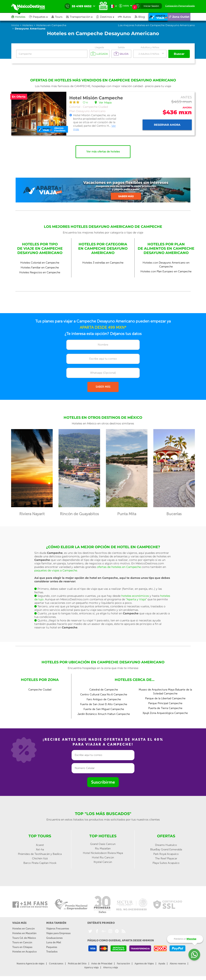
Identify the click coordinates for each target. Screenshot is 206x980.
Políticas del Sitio (77, 964)
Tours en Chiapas (22, 947)
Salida (121, 47)
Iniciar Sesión (151, 6)
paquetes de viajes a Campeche (56, 570)
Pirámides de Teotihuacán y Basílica (40, 854)
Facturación (123, 964)
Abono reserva (178, 964)
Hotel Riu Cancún (103, 857)
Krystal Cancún (103, 862)
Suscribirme (103, 782)
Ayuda (162, 964)
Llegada (99, 47)
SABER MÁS (103, 387)
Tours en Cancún (22, 942)
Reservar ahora (167, 125)
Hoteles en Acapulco (24, 952)
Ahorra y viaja (111, 968)
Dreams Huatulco (166, 845)
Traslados (52, 952)
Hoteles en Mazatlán (24, 933)
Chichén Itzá (40, 858)
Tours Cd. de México (24, 938)
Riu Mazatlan (103, 849)
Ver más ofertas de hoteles (103, 152)
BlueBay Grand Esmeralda (166, 849)
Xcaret (40, 845)
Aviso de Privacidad (102, 964)
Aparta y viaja (91, 968)
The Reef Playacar (166, 858)
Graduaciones (54, 938)
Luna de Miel (54, 942)
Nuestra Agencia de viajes (30, 964)
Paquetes (52, 947)
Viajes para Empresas (58, 933)
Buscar (179, 54)
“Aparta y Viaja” (136, 599)
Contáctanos (56, 964)
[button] (81, 17)
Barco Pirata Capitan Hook (40, 863)
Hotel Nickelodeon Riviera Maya (103, 853)
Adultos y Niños (150, 47)
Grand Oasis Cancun (103, 844)
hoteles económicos (135, 596)
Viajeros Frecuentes (58, 929)
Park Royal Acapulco (166, 854)
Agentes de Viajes (144, 964)
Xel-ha (40, 849)
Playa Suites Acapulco (166, 863)
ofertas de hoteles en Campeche (119, 567)
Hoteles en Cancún (24, 929)
